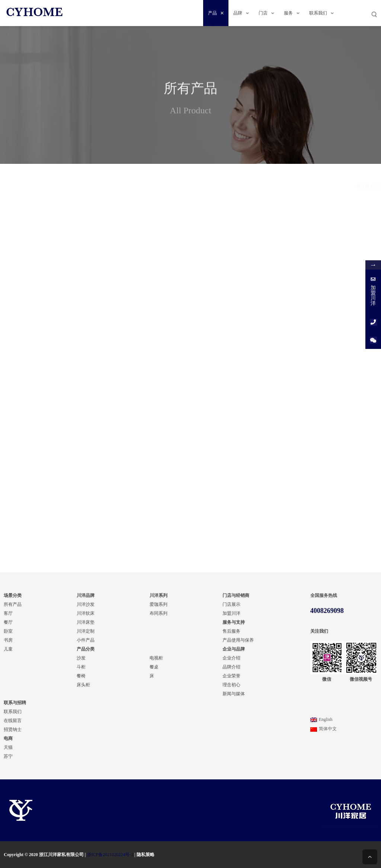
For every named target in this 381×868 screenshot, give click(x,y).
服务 (292, 13)
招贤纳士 (13, 729)
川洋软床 (86, 613)
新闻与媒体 (234, 694)
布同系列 (54, 209)
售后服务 (231, 631)
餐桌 (54, 440)
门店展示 (231, 604)
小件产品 (86, 640)
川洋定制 (86, 631)
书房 (54, 350)
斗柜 (81, 667)
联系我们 (321, 13)
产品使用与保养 (238, 640)
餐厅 (54, 331)
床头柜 (83, 685)
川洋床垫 (86, 622)
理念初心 (231, 685)
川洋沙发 (86, 604)
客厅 (8, 613)
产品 (216, 13)
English (321, 719)
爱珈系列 (159, 604)
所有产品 (13, 604)
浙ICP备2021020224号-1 (110, 855)
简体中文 (324, 729)
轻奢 (54, 260)
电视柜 (54, 421)
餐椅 (81, 676)
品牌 (241, 13)
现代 (54, 279)
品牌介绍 (231, 667)
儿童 (8, 649)
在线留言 (13, 721)
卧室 (8, 631)
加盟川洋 (231, 613)
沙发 (81, 658)
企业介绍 (231, 658)
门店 (266, 13)
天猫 (8, 747)
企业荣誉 (231, 676)
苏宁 (8, 756)
